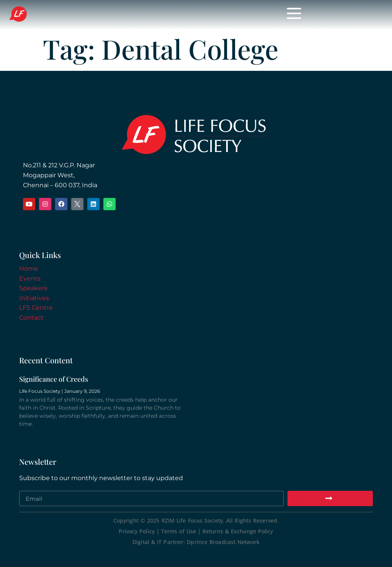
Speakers (33, 288)
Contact (31, 318)
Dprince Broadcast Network (223, 542)
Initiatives (34, 298)
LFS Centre (36, 308)
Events (30, 279)
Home (29, 269)
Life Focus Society (115, 15)
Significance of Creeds (54, 379)
